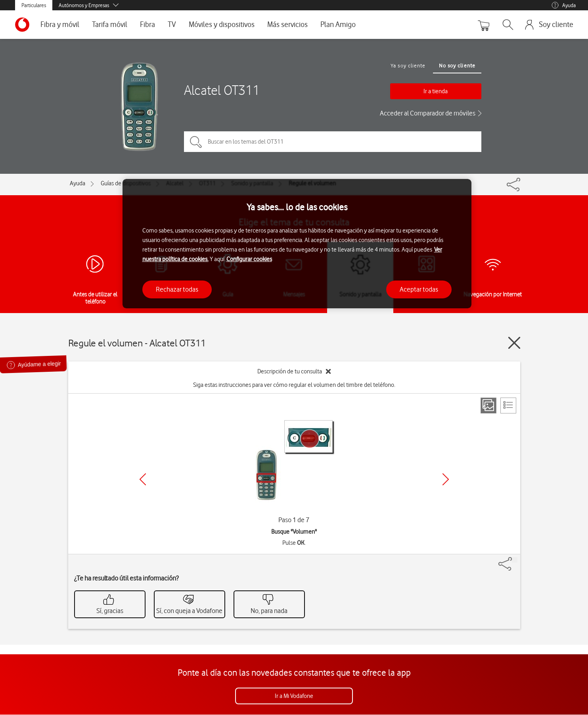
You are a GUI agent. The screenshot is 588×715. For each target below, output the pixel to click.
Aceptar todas (419, 289)
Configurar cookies (249, 259)
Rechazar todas (177, 289)
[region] (297, 244)
